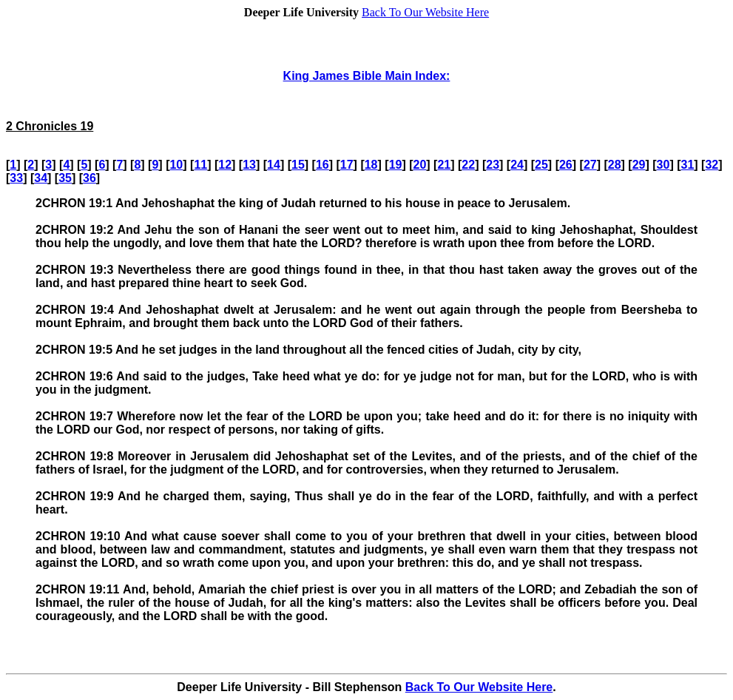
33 (16, 178)
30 (663, 165)
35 (65, 178)
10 (176, 165)
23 (493, 165)
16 (322, 165)
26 (566, 165)
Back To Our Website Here (425, 12)
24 (517, 165)
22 (468, 165)
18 (371, 165)
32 (712, 165)
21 (444, 165)
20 (420, 165)
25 (541, 165)
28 (615, 165)
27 (590, 165)
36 (89, 178)
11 (200, 165)
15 (298, 165)
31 (688, 165)
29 (639, 165)
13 (249, 165)
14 (274, 165)
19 (396, 165)
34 (41, 178)
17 (347, 165)
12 (225, 165)
